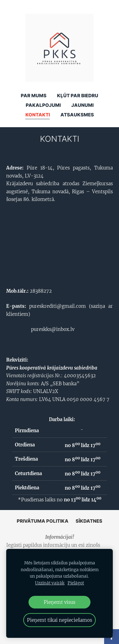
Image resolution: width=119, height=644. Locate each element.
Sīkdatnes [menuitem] (89, 521)
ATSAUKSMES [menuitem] (77, 115)
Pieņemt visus (59, 602)
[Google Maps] (59, 244)
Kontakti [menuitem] (38, 115)
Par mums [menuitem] (34, 96)
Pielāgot (76, 583)
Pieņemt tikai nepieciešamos (59, 620)
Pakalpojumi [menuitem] (43, 105)
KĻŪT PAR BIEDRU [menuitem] (78, 96)
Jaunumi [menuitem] (82, 105)
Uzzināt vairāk (50, 583)
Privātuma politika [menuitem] (43, 521)
